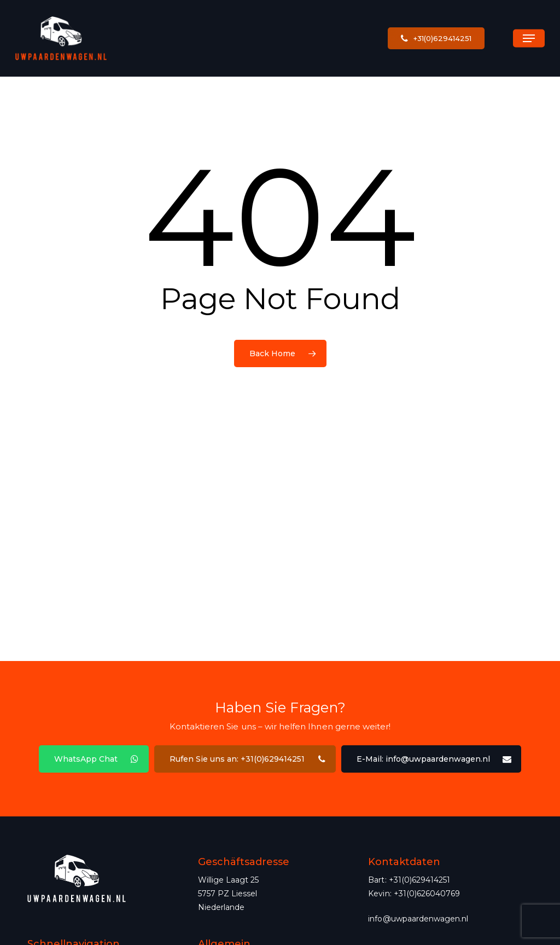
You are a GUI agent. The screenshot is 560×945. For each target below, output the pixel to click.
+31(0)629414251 (420, 880)
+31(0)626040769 (427, 894)
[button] (529, 38)
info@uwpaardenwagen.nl (418, 919)
